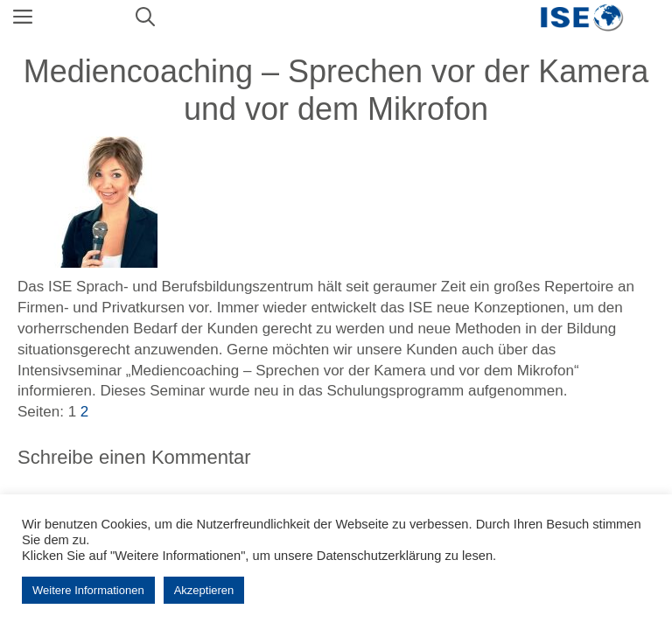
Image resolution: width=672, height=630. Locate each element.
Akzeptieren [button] (204, 590)
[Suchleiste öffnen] (145, 17)
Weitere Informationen (88, 590)
